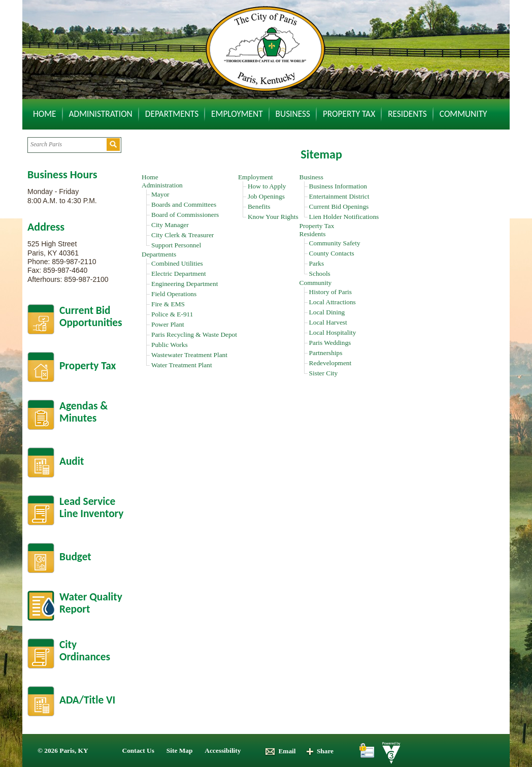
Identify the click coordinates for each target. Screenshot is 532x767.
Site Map (179, 750)
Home (45, 114)
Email (280, 751)
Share (320, 751)
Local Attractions (332, 302)
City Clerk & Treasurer (182, 235)
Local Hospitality (333, 332)
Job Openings (266, 196)
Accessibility (223, 750)
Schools (320, 274)
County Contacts (332, 253)
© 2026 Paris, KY (63, 750)
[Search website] (67, 145)
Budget (75, 557)
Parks (317, 263)
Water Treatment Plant (182, 365)
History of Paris (330, 292)
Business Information (338, 186)
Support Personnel (176, 245)
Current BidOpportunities (91, 317)
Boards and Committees (184, 204)
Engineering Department (185, 284)
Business (293, 114)
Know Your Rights (273, 217)
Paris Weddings (330, 343)
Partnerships (326, 353)
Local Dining (327, 312)
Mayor (160, 194)
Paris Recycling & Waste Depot (194, 334)
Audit (72, 461)
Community (463, 114)
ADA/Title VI (87, 700)
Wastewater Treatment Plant (189, 355)
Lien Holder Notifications (344, 217)
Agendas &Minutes (84, 412)
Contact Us (138, 750)
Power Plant (168, 324)
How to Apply (267, 186)
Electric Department (179, 274)
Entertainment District (339, 196)
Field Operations (174, 294)
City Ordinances (85, 651)
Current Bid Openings (339, 206)
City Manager (170, 225)
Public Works (170, 345)
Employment (237, 114)
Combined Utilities (177, 263)
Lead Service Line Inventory (91, 508)
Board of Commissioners (185, 215)
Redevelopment (330, 363)
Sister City (324, 373)
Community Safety (335, 243)
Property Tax (349, 114)
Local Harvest (328, 322)
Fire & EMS (168, 304)
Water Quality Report (91, 603)
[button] (113, 145)
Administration (101, 114)
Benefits (259, 206)
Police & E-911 (172, 314)
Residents (407, 114)
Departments (172, 114)
